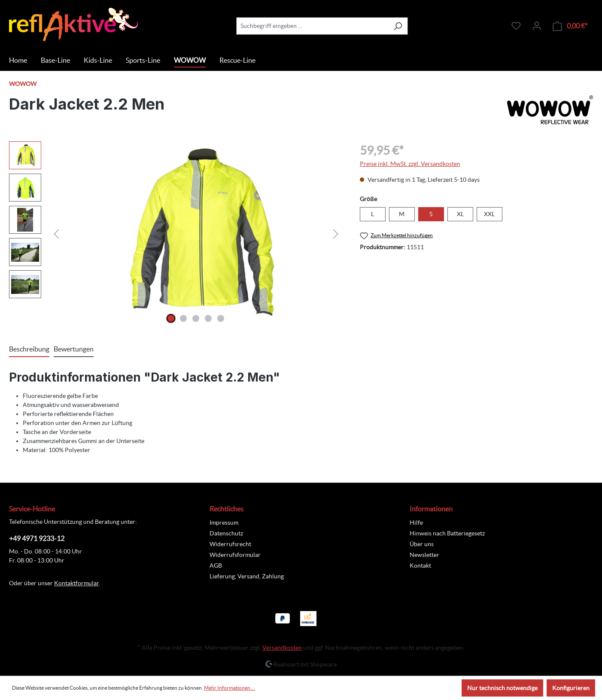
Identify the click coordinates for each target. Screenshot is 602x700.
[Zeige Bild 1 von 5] (171, 318)
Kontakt (420, 566)
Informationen (431, 509)
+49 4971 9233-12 (37, 538)
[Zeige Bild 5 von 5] (221, 318)
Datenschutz (226, 533)
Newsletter (424, 555)
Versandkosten (282, 648)
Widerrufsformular (235, 555)
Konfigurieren (571, 688)
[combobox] (312, 26)
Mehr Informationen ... (230, 688)
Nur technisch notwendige (502, 688)
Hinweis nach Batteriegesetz (447, 533)
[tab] (29, 349)
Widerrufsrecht (230, 544)
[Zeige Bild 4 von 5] (208, 318)
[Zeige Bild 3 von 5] (196, 318)
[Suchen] (398, 26)
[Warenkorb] (570, 26)
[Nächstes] (336, 234)
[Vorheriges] (56, 234)
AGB (216, 566)
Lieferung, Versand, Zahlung (247, 576)
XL (460, 214)
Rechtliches (227, 509)
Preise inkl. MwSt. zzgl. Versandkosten (410, 164)
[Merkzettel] (516, 26)
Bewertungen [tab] (74, 349)
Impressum (224, 523)
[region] (176, 234)
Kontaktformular (76, 583)
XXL (489, 214)
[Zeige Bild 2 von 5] (183, 318)
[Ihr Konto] (537, 26)
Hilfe (416, 523)
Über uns (422, 544)
